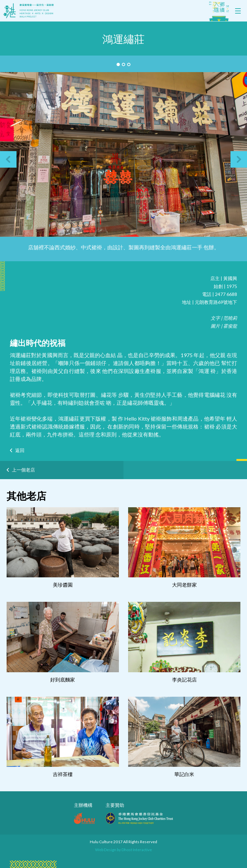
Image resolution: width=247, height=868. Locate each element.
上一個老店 (23, 470)
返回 (20, 450)
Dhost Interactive (137, 850)
